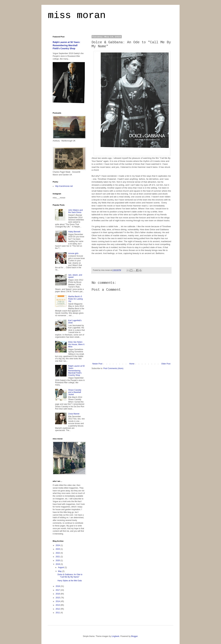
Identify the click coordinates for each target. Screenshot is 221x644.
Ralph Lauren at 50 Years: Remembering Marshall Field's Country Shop (66, 45)
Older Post (166, 364)
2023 (58, 549)
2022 (58, 553)
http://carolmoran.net (64, 186)
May (60, 571)
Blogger (134, 636)
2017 (58, 590)
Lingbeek (115, 636)
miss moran (77, 15)
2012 (58, 609)
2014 (58, 601)
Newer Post (97, 364)
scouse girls (73, 253)
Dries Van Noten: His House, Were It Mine (76, 344)
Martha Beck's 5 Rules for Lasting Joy (75, 299)
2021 (58, 557)
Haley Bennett (74, 232)
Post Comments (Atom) (113, 368)
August (61, 567)
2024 (58, 545)
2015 (58, 598)
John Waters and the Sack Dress (75, 211)
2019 (58, 564)
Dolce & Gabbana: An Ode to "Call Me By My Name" (70, 576)
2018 (58, 586)
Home (132, 364)
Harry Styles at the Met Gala (70, 581)
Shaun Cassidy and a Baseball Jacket (75, 392)
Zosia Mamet (74, 414)
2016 (58, 594)
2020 (58, 561)
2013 (58, 605)
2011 (58, 613)
